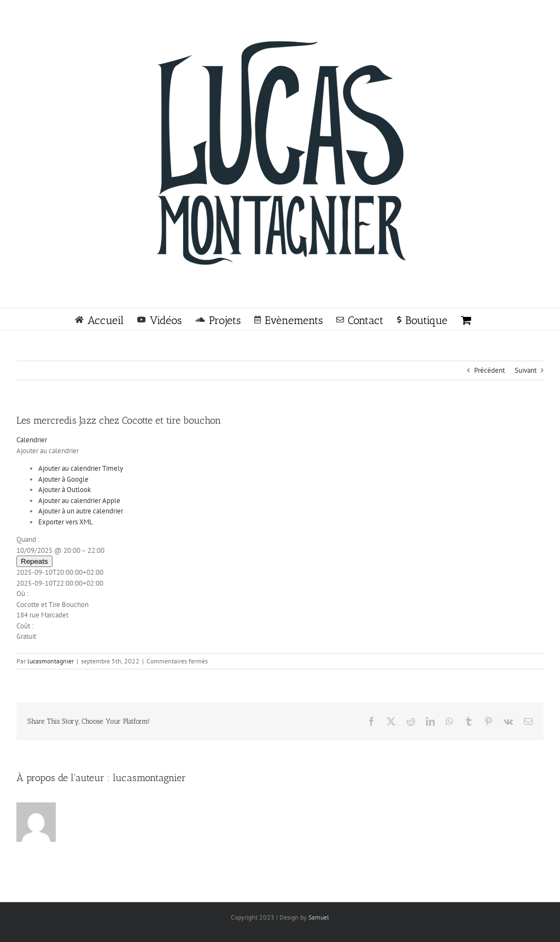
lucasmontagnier (51, 661)
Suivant (526, 370)
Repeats (34, 561)
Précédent (489, 370)
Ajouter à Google (63, 479)
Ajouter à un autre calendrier (81, 511)
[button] (48, 451)
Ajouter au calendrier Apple (79, 501)
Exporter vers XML (66, 522)
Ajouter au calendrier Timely (81, 468)
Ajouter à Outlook (65, 490)
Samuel (319, 917)
